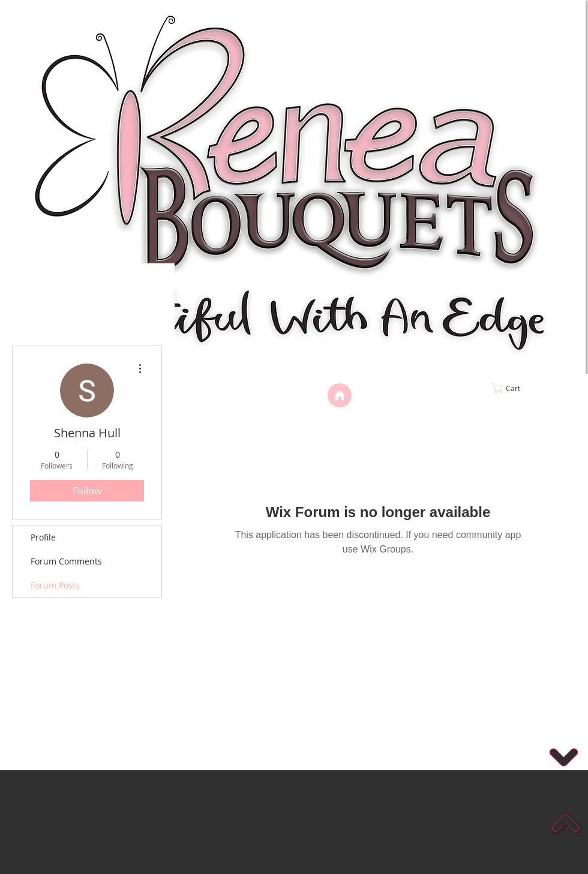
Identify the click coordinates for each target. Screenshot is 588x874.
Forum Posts (55, 585)
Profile (43, 537)
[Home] (340, 395)
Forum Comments (66, 561)
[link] (531, 388)
